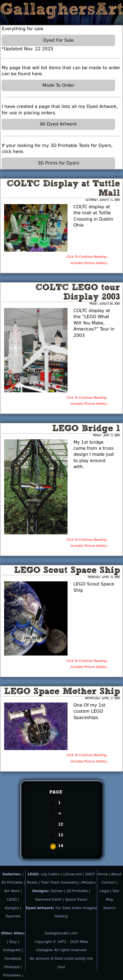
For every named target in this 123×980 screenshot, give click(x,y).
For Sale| (63, 908)
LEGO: (34, 874)
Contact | (110, 882)
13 (61, 835)
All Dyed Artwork (58, 124)
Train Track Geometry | (61, 882)
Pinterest (12, 967)
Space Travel (76, 899)
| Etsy (12, 942)
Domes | (58, 891)
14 (61, 846)
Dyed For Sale (58, 40)
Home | (104, 874)
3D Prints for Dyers (58, 163)
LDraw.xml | (74, 874)
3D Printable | (78, 891)
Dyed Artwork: (41, 908)
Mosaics (89, 882)
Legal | (106, 891)
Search (110, 908)
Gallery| (61, 916)
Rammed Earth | (49, 899)
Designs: (41, 891)
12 (61, 824)
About (116, 874)
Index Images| (84, 908)
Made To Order (58, 85)
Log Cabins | (51, 874)
